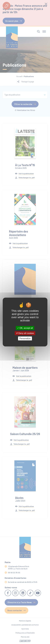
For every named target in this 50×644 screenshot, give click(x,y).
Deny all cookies (25, 333)
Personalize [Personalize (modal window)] (25, 338)
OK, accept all (25, 328)
